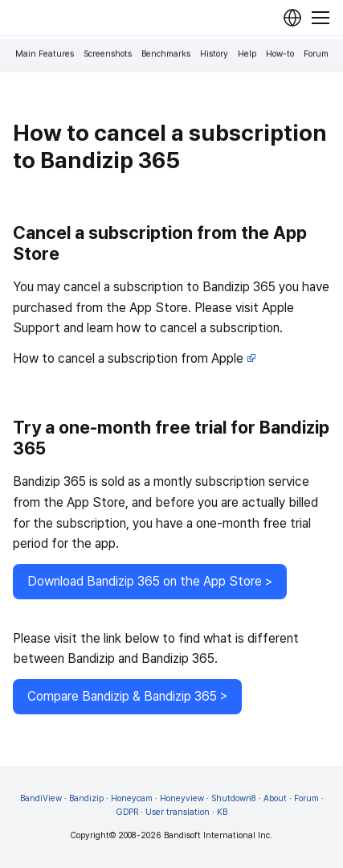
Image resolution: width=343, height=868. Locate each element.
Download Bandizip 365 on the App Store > (150, 581)
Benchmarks (166, 54)
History (214, 54)
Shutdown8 (234, 798)
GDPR (127, 812)
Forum (316, 54)
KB (222, 812)
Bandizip (86, 798)
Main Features (45, 54)
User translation (178, 812)
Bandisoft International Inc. (218, 835)
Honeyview (182, 798)
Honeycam (132, 798)
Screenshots (108, 54)
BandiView (41, 798)
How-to (280, 54)
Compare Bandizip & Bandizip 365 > (127, 696)
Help (247, 54)
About (275, 798)
